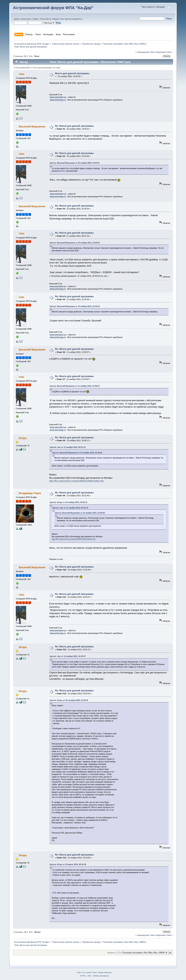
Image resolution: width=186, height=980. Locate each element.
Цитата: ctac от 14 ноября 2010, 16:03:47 (68, 656)
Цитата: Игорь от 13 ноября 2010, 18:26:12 (69, 502)
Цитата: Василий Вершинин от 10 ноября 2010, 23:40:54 (75, 243)
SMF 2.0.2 (81, 972)
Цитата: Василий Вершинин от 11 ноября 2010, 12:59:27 (75, 386)
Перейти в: (111, 953)
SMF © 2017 (92, 972)
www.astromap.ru (58, 100)
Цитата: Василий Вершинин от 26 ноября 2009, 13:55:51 (75, 163)
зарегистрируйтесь (73, 19)
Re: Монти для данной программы (74, 126)
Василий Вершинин (32, 126)
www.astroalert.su (58, 97)
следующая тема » (164, 52)
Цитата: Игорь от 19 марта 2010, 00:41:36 (68, 864)
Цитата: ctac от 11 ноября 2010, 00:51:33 (68, 447)
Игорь (23, 438)
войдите (56, 19)
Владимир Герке (30, 493)
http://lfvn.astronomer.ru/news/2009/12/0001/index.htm (77, 481)
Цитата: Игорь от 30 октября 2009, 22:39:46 (69, 700)
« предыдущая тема (145, 52)
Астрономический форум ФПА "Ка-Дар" (53, 8)
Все (31, 56)
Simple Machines (105, 972)
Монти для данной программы (72, 73)
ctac (22, 74)
